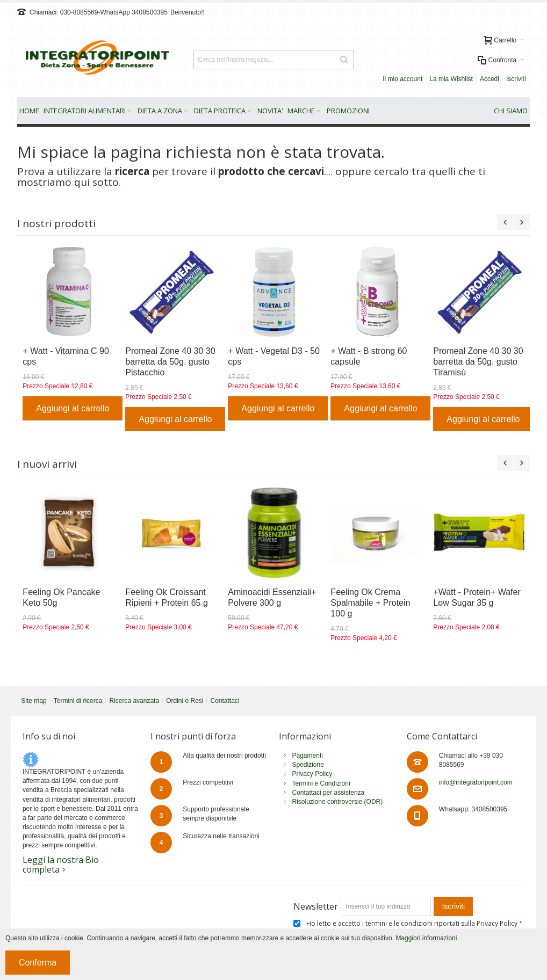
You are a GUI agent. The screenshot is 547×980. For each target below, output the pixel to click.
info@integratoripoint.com (476, 782)
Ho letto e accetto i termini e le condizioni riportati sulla (413, 923)
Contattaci (225, 701)
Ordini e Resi (185, 701)
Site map (34, 701)
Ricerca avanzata (134, 701)
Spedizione (308, 765)
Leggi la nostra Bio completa (61, 865)
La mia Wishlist (451, 79)
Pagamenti (308, 756)
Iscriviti (516, 79)
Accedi (490, 79)
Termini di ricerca (78, 701)
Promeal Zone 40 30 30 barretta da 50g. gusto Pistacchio (170, 362)
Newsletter (316, 906)
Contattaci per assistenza (329, 793)
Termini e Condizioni (321, 783)
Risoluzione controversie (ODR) (338, 802)
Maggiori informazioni (426, 938)
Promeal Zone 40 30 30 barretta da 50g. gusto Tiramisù (478, 362)
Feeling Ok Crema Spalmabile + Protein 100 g (370, 603)
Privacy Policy (312, 774)
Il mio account (402, 79)
